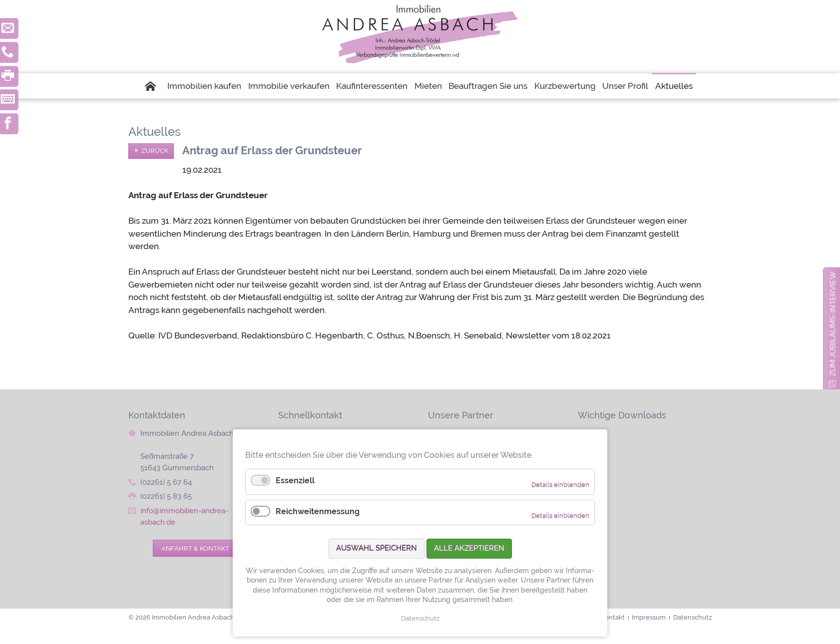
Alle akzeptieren (469, 548)
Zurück (155, 151)
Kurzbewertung (565, 86)
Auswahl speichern (377, 548)
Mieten (428, 86)
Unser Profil (625, 86)
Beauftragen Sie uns (488, 86)
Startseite (154, 86)
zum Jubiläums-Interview (833, 324)
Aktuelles (674, 86)
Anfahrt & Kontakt (195, 548)
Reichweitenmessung (318, 511)
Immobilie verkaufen (289, 86)
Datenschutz (420, 618)
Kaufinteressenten (372, 86)
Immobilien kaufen (204, 86)
